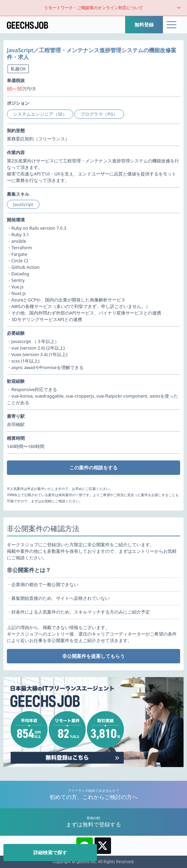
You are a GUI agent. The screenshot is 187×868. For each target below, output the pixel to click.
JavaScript (23, 204)
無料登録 (144, 25)
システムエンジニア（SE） (40, 114)
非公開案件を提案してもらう (93, 656)
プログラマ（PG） (99, 114)
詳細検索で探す (50, 852)
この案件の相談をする (93, 467)
